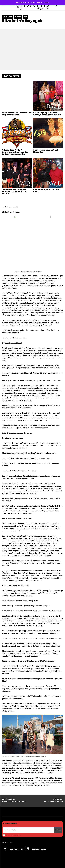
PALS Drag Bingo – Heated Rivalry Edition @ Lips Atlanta (47, 114)
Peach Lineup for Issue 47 (53, 802)
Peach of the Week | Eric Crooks (14, 802)
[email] (29, 830)
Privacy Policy (18, 835)
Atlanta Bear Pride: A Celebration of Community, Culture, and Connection (15, 152)
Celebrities (8, 17)
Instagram (39, 849)
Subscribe (58, 830)
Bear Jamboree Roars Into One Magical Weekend (17, 114)
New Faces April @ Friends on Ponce (47, 191)
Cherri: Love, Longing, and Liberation (46, 151)
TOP (25, 17)
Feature (18, 17)
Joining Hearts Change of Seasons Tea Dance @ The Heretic (14, 192)
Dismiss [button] (47, 2)
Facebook (16, 849)
